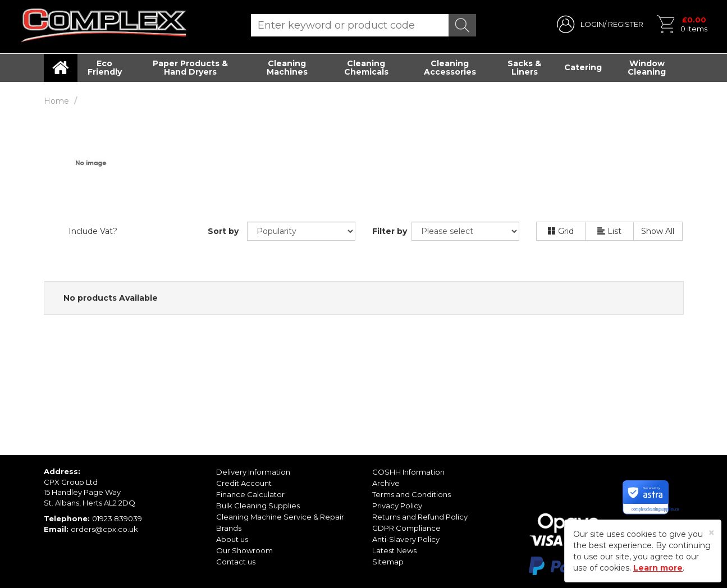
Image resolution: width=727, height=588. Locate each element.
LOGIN (592, 24)
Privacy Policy (397, 506)
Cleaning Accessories (450, 68)
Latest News (394, 550)
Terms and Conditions (411, 494)
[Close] (712, 533)
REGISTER (626, 24)
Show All (658, 231)
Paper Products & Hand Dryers (190, 68)
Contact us (236, 562)
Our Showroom (244, 550)
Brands (229, 528)
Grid (561, 231)
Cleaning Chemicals (366, 68)
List (609, 231)
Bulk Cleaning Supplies (258, 506)
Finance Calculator (250, 494)
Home (56, 101)
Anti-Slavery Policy (406, 539)
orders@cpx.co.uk (104, 529)
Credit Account (244, 483)
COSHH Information (408, 472)
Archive (386, 483)
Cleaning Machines (287, 68)
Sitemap (388, 562)
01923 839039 (117, 518)
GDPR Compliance (406, 528)
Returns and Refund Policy (420, 517)
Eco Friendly (105, 68)
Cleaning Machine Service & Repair (280, 517)
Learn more (658, 568)
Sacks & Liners (524, 68)
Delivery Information (253, 472)
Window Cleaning (647, 68)
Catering (583, 67)
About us (232, 539)
